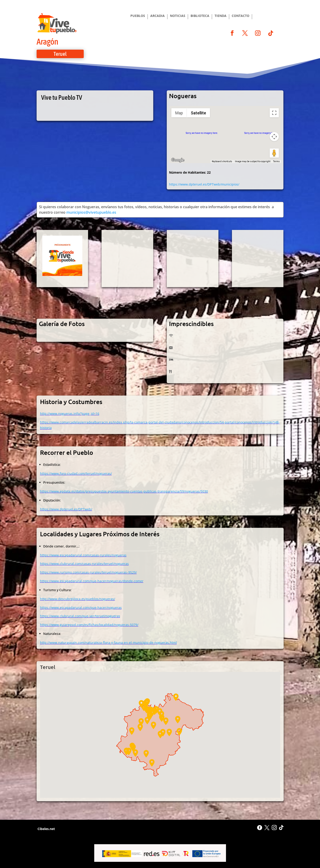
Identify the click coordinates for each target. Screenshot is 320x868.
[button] (166, 721)
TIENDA (221, 16)
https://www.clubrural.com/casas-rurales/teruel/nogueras (84, 564)
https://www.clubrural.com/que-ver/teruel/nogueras (80, 616)
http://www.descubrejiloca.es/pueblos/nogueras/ (78, 599)
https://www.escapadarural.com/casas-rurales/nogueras (83, 555)
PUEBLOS (138, 16)
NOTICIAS (178, 16)
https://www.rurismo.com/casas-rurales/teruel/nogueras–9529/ (88, 572)
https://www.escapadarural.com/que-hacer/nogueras (81, 608)
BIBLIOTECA (200, 16)
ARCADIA (157, 16)
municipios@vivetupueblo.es (91, 212)
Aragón (47, 42)
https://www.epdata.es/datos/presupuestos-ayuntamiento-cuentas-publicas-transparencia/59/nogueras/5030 (124, 491)
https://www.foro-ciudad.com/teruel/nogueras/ (76, 473)
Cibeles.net (46, 829)
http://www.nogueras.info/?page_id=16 (70, 414)
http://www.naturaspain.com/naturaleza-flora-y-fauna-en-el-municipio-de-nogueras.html (108, 643)
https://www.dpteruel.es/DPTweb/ (66, 509)
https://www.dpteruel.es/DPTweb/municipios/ (204, 184)
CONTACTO (241, 16)
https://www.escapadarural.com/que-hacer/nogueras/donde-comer (92, 581)
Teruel (60, 54)
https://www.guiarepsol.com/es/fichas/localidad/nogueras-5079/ (89, 625)
